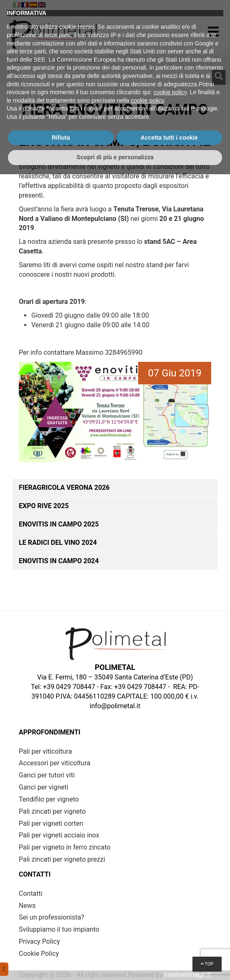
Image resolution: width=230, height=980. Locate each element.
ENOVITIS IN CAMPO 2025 (59, 524)
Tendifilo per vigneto (49, 799)
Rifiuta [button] (61, 943)
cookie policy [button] (170, 898)
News (37, 61)
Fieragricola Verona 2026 (64, 487)
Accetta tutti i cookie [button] (169, 943)
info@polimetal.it (115, 706)
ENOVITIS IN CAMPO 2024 (59, 561)
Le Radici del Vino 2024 (58, 543)
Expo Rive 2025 (44, 506)
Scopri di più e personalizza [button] (115, 963)
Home (19, 61)
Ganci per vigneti (44, 787)
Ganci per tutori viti (47, 775)
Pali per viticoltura (45, 751)
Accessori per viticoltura (54, 763)
